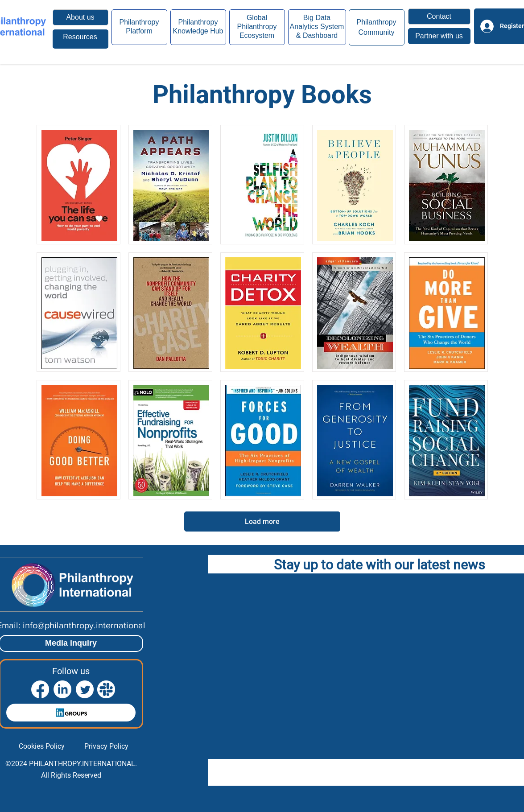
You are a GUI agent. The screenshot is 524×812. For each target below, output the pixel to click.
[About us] (80, 17)
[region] (80, 39)
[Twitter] (85, 689)
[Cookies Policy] (42, 747)
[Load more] (262, 521)
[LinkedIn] (62, 689)
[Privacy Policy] (106, 747)
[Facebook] (40, 689)
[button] (439, 16)
